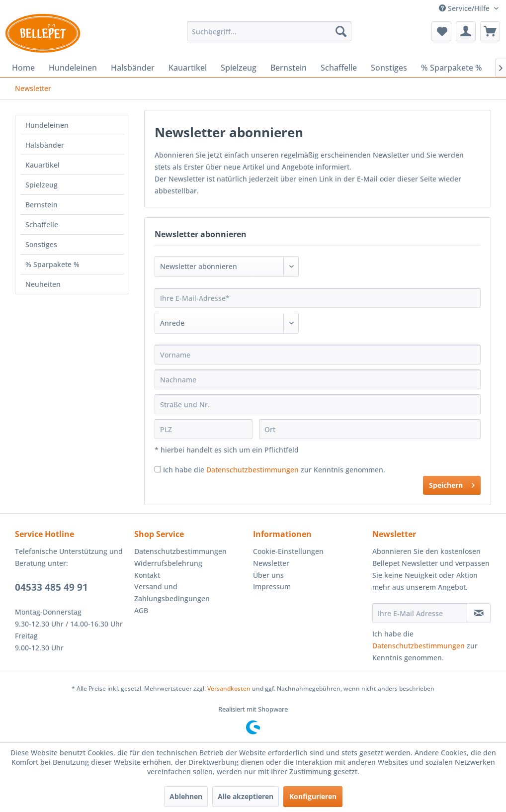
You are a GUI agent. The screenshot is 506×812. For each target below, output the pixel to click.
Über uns (268, 575)
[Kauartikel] (188, 68)
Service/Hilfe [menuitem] (465, 8)
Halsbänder (45, 145)
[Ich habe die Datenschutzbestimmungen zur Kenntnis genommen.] (158, 469)
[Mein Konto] (466, 31)
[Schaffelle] (339, 68)
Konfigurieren (313, 796)
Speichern (452, 484)
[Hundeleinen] (73, 68)
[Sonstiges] (389, 68)
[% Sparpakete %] (452, 68)
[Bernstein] (289, 68)
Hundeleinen (47, 125)
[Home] (23, 68)
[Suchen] (341, 31)
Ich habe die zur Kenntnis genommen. (274, 470)
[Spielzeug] (239, 68)
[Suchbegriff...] (269, 31)
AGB (141, 610)
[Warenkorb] (490, 31)
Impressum (272, 586)
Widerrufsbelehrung (168, 563)
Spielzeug (42, 185)
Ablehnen (186, 796)
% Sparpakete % (52, 264)
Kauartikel (42, 165)
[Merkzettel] (441, 31)
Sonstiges (41, 244)
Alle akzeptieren (246, 796)
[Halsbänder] (133, 68)
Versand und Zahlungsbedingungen (172, 592)
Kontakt (147, 575)
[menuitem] (269, 31)
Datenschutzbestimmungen (253, 470)
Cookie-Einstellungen (288, 551)
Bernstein (42, 205)
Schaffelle (42, 225)
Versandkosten (229, 688)
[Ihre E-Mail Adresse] (420, 613)
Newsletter (271, 563)
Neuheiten (43, 284)
